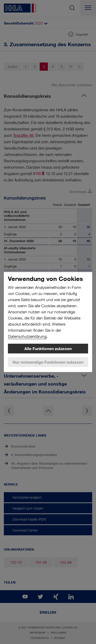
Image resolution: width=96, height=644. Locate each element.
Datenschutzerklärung (27, 336)
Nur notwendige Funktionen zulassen (48, 362)
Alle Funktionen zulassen (48, 349)
